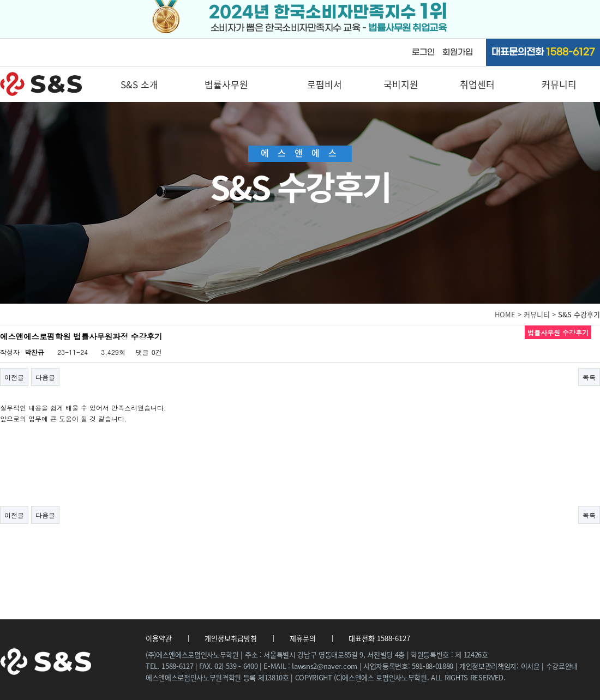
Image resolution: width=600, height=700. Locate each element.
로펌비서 (325, 84)
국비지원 (401, 84)
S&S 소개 (139, 84)
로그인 (423, 52)
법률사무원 (226, 84)
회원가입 (458, 52)
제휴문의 (303, 638)
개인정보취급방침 (231, 638)
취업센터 (477, 84)
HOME (505, 314)
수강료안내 (562, 666)
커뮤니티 (559, 84)
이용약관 (159, 638)
